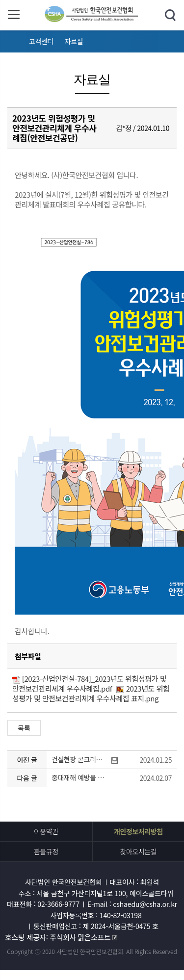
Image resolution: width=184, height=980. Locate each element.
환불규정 (46, 851)
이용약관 (46, 831)
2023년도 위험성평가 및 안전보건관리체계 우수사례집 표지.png (91, 693)
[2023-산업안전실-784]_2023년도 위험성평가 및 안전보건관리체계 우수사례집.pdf (89, 683)
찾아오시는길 (138, 851)
